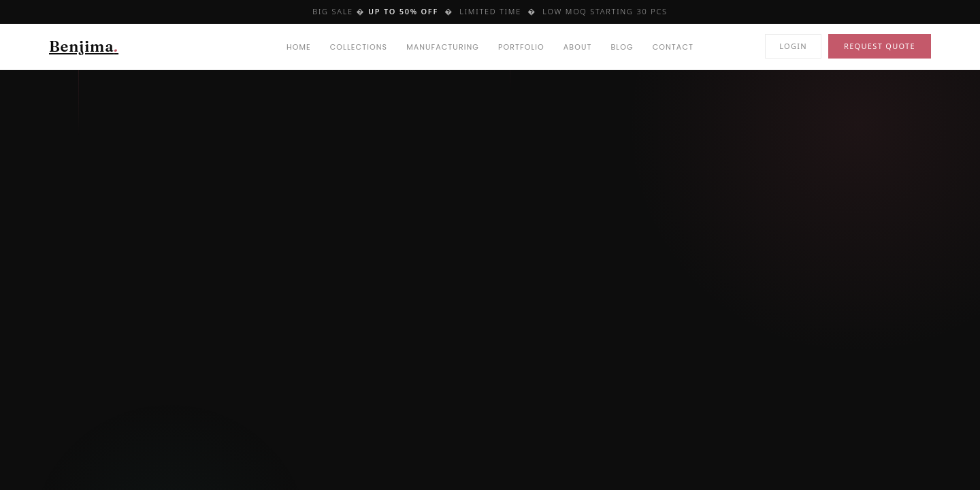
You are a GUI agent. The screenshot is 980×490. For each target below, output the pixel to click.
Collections (359, 47)
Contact (673, 47)
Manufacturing (443, 47)
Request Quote (880, 46)
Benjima (84, 46)
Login (793, 46)
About (578, 47)
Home (299, 47)
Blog (622, 47)
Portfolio (521, 47)
